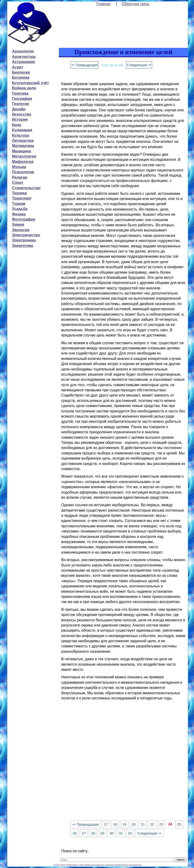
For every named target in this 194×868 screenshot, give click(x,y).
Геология (20, 104)
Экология (21, 230)
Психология (23, 172)
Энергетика (22, 246)
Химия (18, 225)
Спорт (18, 183)
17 (106, 824)
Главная (103, 4)
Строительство (26, 188)
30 (111, 833)
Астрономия (23, 62)
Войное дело (24, 88)
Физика (19, 214)
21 (143, 824)
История (20, 119)
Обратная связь (136, 4)
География (22, 99)
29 (102, 833)
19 (124, 824)
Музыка (19, 167)
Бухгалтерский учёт (30, 83)
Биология (21, 72)
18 (115, 824)
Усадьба (20, 209)
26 (75, 833)
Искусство (22, 114)
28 (93, 833)
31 (121, 833)
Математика (23, 146)
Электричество (26, 235)
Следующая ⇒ (139, 65)
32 (130, 833)
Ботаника (21, 77)
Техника (19, 193)
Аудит (18, 67)
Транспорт (22, 198)
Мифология (23, 162)
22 (152, 824)
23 (161, 824)
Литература (23, 141)
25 (179, 824)
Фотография (24, 219)
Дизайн (19, 109)
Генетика (20, 93)
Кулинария (22, 130)
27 (84, 833)
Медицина (21, 151)
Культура (21, 135)
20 (133, 824)
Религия (20, 177)
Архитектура (24, 57)
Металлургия (24, 156)
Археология (23, 51)
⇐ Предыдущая (84, 65)
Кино (17, 125)
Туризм (19, 204)
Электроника (24, 240)
